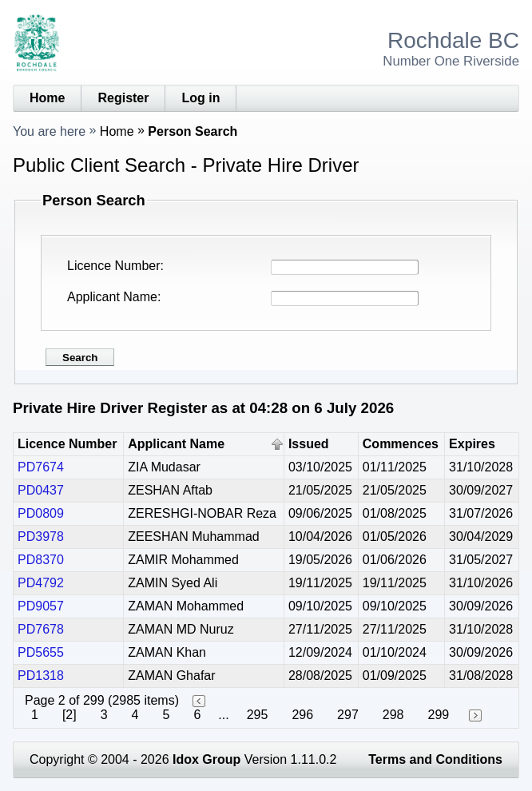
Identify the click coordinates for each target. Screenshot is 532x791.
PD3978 (41, 537)
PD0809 (41, 513)
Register (123, 98)
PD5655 (41, 652)
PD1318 (41, 676)
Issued (309, 444)
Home (47, 98)
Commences (401, 444)
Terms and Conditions (435, 759)
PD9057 (41, 606)
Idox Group (206, 759)
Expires (472, 444)
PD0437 (41, 490)
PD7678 (41, 629)
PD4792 (41, 583)
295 (258, 715)
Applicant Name (112, 297)
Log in (200, 98)
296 (302, 715)
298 (393, 715)
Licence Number (114, 266)
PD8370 (41, 560)
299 (438, 715)
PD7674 (41, 467)
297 (348, 715)
